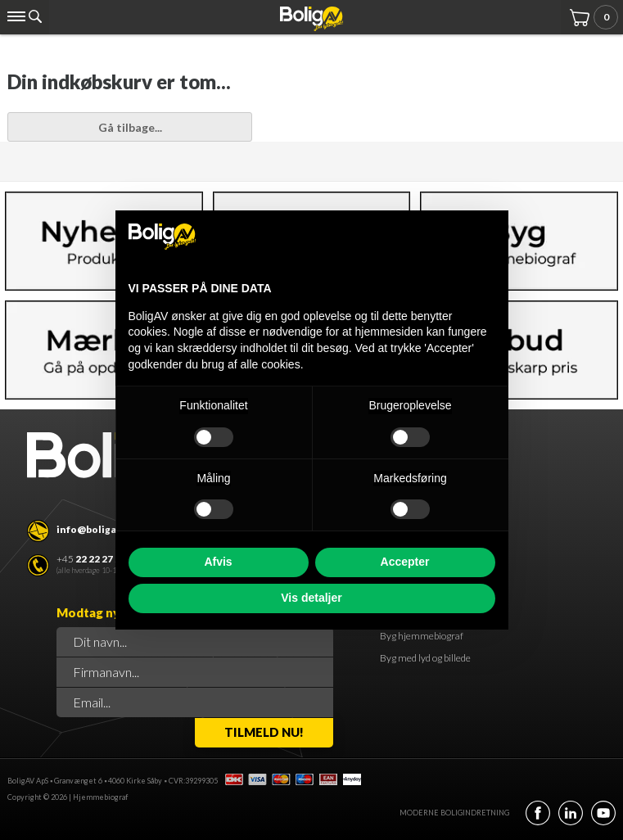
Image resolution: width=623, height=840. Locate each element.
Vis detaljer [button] (311, 598)
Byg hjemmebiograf (422, 636)
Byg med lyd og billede (425, 658)
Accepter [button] (405, 562)
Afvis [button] (218, 562)
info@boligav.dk (96, 529)
